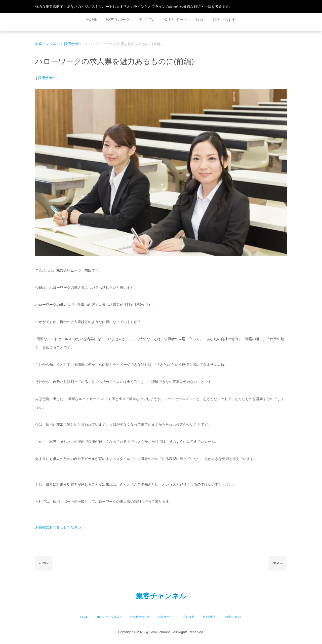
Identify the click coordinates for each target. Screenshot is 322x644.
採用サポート (49, 78)
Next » (277, 563)
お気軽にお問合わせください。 (60, 527)
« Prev (44, 563)
